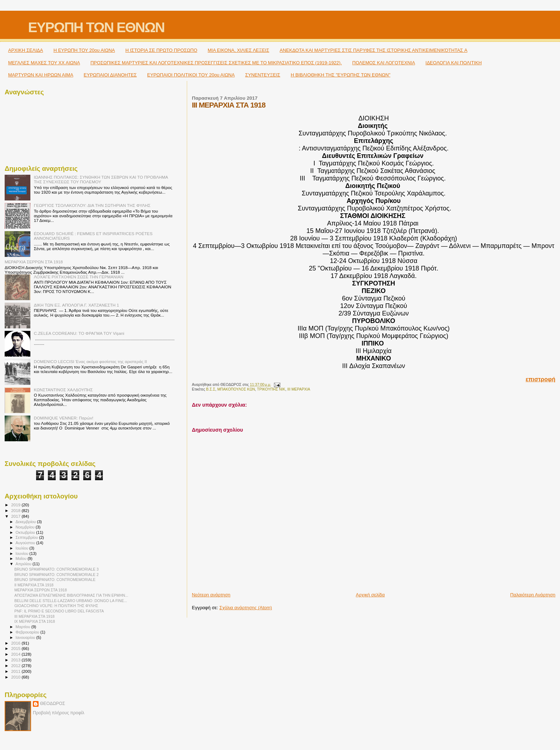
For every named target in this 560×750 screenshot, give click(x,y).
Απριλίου (24, 564)
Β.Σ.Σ (211, 389)
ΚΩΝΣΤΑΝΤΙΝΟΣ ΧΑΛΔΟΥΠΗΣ (63, 390)
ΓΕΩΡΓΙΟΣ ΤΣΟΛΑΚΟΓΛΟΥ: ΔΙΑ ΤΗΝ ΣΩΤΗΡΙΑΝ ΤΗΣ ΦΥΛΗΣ (92, 205)
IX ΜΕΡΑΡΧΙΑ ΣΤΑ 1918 (35, 621)
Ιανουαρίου (26, 637)
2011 (16, 671)
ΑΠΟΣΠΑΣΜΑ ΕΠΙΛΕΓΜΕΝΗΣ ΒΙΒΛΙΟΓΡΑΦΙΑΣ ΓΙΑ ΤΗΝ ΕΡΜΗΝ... (71, 595)
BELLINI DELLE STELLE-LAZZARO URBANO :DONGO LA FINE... (71, 601)
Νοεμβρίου (26, 527)
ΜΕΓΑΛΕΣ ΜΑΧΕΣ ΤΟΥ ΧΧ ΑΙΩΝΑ (44, 63)
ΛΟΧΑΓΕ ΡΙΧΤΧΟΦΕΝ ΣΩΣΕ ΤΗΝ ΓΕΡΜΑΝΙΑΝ (79, 277)
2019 (16, 505)
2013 (16, 660)
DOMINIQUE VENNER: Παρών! (64, 418)
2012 (16, 665)
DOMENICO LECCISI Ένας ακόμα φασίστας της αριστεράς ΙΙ (91, 361)
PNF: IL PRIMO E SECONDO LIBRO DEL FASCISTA (59, 611)
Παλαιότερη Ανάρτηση (533, 595)
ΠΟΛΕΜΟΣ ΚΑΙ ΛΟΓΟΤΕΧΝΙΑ (384, 63)
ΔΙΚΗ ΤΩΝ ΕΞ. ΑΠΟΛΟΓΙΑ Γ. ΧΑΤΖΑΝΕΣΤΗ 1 (77, 305)
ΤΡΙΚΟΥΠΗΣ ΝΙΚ (271, 389)
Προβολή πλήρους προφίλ (59, 713)
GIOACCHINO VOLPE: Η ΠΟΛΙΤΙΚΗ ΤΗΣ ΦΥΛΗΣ (56, 606)
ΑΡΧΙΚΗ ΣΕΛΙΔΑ (26, 50)
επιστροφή (541, 379)
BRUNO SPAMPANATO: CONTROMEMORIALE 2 (56, 575)
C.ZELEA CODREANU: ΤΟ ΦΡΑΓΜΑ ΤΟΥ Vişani (79, 333)
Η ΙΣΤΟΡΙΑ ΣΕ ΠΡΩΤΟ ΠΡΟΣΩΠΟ (161, 50)
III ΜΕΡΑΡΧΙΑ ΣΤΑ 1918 (34, 616)
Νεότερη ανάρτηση (211, 595)
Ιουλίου (23, 548)
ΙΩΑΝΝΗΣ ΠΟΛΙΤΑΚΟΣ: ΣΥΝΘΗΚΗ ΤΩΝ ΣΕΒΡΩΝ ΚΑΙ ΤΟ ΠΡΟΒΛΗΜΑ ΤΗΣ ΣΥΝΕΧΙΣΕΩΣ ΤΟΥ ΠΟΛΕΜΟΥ (101, 179)
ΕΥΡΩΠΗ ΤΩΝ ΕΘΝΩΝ (96, 27)
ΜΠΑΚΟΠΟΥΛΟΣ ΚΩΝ (236, 389)
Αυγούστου (26, 543)
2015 (16, 648)
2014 (16, 654)
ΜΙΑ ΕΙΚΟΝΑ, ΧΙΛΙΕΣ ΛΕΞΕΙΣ (239, 50)
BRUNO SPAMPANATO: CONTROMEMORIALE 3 (56, 569)
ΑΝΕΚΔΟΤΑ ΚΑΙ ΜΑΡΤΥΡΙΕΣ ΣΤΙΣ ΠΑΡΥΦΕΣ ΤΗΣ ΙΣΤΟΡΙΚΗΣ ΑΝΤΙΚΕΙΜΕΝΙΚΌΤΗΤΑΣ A (374, 50)
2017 (16, 516)
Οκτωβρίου (26, 532)
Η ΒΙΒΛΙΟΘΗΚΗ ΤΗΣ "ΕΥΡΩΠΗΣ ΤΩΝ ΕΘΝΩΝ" (341, 75)
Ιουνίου (23, 553)
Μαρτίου (24, 627)
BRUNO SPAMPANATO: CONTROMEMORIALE (55, 580)
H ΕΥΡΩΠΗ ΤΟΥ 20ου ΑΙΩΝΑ (84, 50)
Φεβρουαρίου (28, 632)
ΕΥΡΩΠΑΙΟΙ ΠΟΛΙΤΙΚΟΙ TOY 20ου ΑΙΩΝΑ (191, 75)
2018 (16, 510)
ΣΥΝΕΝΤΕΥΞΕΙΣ (262, 75)
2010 (16, 677)
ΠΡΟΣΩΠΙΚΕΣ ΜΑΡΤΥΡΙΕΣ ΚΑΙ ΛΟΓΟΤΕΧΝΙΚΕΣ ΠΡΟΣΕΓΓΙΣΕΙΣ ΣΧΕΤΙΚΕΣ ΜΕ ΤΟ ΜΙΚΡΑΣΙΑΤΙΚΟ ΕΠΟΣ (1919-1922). (216, 63)
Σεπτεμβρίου (27, 537)
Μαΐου (22, 558)
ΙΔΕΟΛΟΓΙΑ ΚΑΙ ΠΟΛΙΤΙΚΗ (453, 63)
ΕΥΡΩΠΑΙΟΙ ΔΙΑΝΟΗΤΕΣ (110, 75)
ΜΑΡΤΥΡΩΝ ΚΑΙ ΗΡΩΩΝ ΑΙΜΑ (41, 75)
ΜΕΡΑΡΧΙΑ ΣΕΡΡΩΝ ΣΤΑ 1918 (34, 262)
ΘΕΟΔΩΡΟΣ (52, 704)
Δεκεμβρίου (26, 522)
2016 (16, 643)
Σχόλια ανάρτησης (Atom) (246, 608)
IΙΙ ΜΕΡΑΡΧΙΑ (299, 389)
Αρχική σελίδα (370, 595)
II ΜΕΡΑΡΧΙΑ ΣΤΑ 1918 (34, 585)
